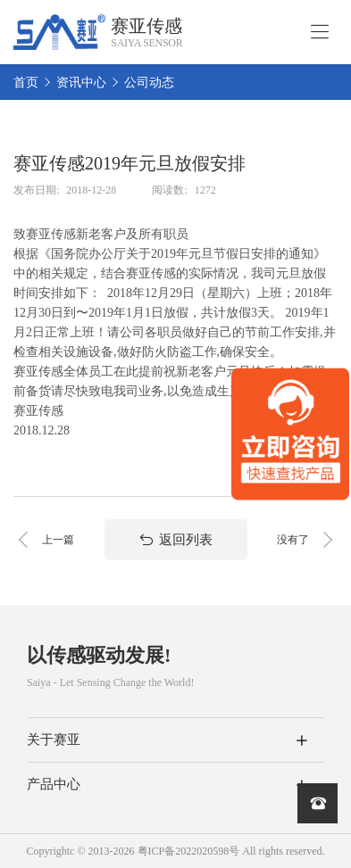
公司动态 (149, 83)
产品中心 (54, 784)
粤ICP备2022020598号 (189, 851)
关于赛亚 (54, 740)
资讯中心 (81, 83)
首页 (26, 83)
